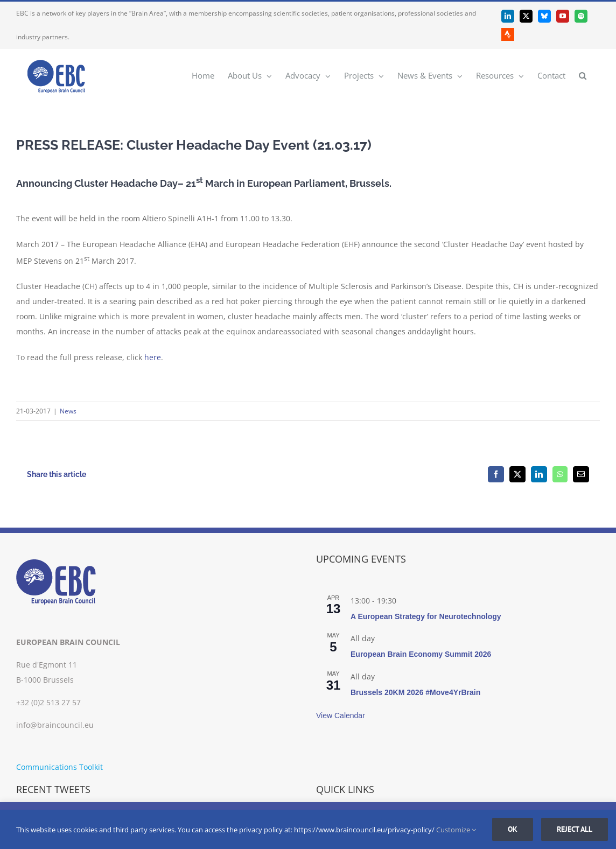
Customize (456, 830)
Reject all (575, 829)
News (68, 411)
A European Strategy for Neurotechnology (426, 616)
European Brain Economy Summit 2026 (421, 654)
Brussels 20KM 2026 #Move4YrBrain (415, 692)
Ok (513, 829)
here (153, 357)
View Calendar (341, 715)
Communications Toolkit (59, 767)
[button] (583, 75)
